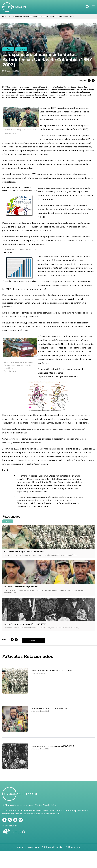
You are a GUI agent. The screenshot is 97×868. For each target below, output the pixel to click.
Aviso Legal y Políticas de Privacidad (46, 847)
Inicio (4, 17)
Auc (9, 17)
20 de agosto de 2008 (11, 71)
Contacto (22, 847)
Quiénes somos (73, 847)
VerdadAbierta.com (50, 814)
